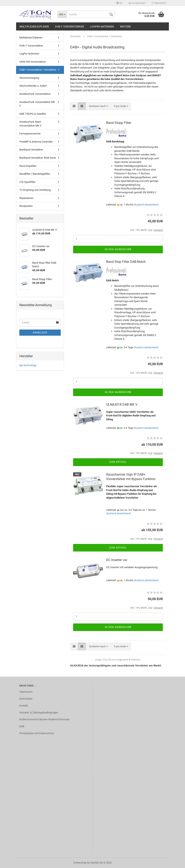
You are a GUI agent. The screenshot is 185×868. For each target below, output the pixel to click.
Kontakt (24, 706)
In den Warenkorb (118, 249)
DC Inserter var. (117, 560)
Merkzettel (159, 3)
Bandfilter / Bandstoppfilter (35, 174)
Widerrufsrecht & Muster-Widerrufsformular (44, 719)
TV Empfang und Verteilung (35, 190)
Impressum (26, 692)
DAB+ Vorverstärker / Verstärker (38, 70)
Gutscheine (26, 699)
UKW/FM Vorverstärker (33, 62)
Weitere (125, 27)
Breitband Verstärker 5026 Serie (38, 158)
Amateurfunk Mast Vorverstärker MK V (30, 124)
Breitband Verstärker (31, 150)
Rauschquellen (28, 166)
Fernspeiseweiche (30, 134)
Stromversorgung (29, 78)
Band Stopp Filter (119, 123)
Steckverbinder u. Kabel (33, 86)
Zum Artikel (118, 462)
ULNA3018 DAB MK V (122, 405)
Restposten (26, 206)
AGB (22, 726)
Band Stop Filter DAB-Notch (126, 262)
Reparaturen (26, 198)
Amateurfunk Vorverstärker (35, 94)
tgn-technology (28, 365)
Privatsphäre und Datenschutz (36, 733)
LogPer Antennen (102, 27)
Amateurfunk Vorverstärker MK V (37, 104)
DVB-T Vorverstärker (69, 27)
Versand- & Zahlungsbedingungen (39, 712)
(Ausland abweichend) (146, 205)
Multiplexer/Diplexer (34, 27)
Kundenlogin (137, 3)
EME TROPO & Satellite (33, 114)
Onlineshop (80, 863)
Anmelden (40, 333)
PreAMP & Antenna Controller (36, 142)
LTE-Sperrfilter (27, 182)
